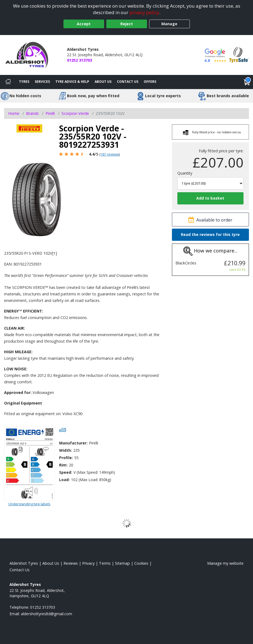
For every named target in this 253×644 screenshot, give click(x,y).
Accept (84, 24)
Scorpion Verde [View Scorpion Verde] (75, 113)
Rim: (63, 465)
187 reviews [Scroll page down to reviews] (110, 154)
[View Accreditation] (239, 54)
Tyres (24, 82)
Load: (64, 480)
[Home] (8, 82)
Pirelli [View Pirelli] (50, 113)
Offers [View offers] (150, 82)
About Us (103, 82)
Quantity (185, 173)
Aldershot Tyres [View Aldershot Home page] (24, 563)
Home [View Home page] (14, 113)
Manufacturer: (73, 443)
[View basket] (247, 82)
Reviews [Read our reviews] (71, 563)
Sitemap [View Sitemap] (122, 563)
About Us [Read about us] (51, 563)
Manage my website (225, 563)
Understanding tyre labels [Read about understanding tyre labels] (29, 504)
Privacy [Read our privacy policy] (88, 563)
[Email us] (47, 614)
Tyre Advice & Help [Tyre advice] (72, 82)
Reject (127, 24)
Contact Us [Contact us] (128, 82)
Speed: (66, 472)
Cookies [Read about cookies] (141, 563)
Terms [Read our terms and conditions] (105, 563)
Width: (65, 450)
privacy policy (144, 12)
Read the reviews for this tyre (210, 234)
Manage (169, 24)
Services (42, 82)
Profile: (66, 458)
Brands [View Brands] (32, 113)
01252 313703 (79, 60)
